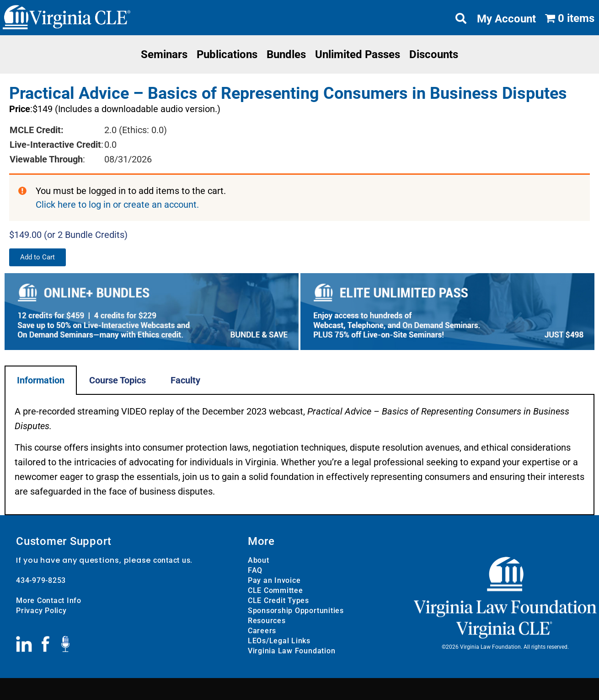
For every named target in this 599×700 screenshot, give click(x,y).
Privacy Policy (41, 610)
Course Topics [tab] (118, 380)
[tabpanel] (299, 455)
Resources (267, 620)
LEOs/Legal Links (279, 640)
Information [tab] (41, 380)
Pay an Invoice (274, 580)
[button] (37, 257)
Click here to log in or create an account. (117, 205)
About (259, 560)
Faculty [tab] (185, 380)
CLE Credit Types (278, 600)
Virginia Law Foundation (291, 650)
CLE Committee (275, 590)
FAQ (255, 570)
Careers (262, 630)
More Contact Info (49, 600)
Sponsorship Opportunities (296, 610)
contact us (172, 560)
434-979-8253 (41, 580)
